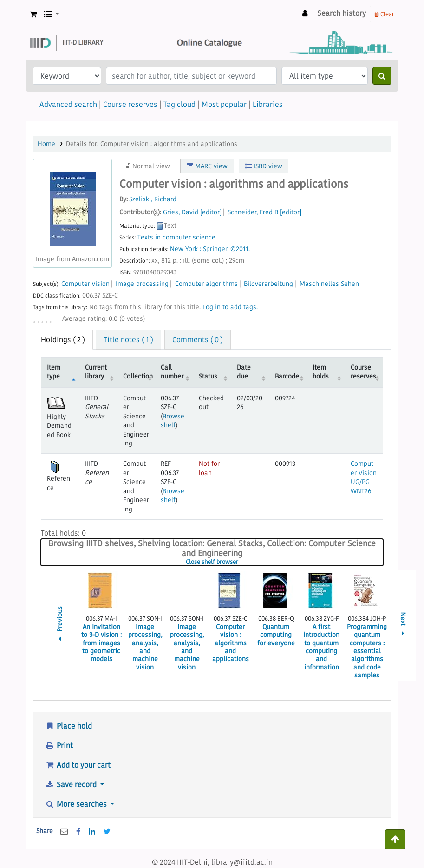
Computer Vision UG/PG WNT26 (364, 477)
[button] (33, 14)
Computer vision (85, 284)
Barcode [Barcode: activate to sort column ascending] (287, 376)
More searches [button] (77, 804)
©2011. (240, 249)
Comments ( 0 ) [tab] (198, 339)
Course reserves (130, 104)
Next (403, 625)
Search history (342, 13)
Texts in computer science (176, 237)
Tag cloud (179, 104)
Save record (72, 784)
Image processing (142, 284)
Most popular (224, 104)
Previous (60, 625)
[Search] (382, 76)
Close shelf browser (240, 562)
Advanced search (68, 104)
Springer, (216, 249)
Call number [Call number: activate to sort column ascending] (172, 372)
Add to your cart (78, 765)
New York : (186, 249)
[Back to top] (395, 839)
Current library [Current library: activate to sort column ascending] (96, 372)
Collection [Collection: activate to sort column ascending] (138, 376)
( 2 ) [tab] (63, 339)
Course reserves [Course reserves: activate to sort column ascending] (363, 372)
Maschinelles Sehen (329, 284)
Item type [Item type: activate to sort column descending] (54, 372)
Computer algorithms (206, 284)
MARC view (207, 166)
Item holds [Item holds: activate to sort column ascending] (321, 372)
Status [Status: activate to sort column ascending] (208, 376)
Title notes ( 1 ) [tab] (128, 339)
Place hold (68, 726)
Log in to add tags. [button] (230, 307)
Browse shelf (173, 421)
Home (46, 144)
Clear (384, 14)
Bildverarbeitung (268, 284)
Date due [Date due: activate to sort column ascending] (244, 372)
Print (59, 745)
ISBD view (264, 166)
